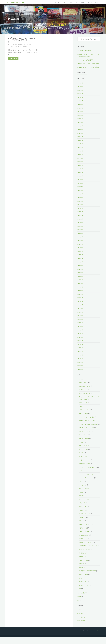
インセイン (82, 409)
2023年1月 (80, 211)
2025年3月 (80, 128)
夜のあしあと (82, 560)
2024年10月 (80, 143)
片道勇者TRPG (83, 574)
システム (80, 381)
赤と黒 (81, 585)
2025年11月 (80, 100)
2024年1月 (80, 171)
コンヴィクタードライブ (86, 436)
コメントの (82, 624)
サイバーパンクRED (84, 443)
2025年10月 (80, 103)
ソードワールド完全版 (85, 468)
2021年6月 (80, 279)
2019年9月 (80, 350)
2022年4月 (80, 243)
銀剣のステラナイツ (84, 592)
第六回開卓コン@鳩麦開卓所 (85, 51)
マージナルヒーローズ (85, 518)
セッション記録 (28, 44)
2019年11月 (80, 343)
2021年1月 (80, 297)
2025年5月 (80, 121)
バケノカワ (82, 486)
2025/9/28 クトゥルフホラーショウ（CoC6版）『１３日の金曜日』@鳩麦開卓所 (21, 39)
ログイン (80, 617)
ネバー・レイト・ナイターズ (87, 482)
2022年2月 (80, 250)
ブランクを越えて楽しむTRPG (15, 2)
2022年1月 (80, 254)
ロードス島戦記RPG (84, 540)
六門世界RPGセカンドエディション (89, 550)
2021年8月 (80, 271)
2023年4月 (80, 200)
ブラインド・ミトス (84, 504)
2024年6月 (80, 153)
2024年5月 (80, 157)
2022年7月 (80, 232)
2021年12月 (80, 257)
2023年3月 (80, 203)
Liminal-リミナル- (84, 385)
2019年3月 (80, 372)
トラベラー (82, 475)
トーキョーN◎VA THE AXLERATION (88, 472)
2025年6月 (80, 118)
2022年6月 (80, 236)
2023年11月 (80, 175)
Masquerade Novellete (85, 389)
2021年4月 (80, 286)
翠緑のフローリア (84, 581)
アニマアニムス (83, 405)
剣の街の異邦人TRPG (85, 556)
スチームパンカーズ (84, 450)
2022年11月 (80, 218)
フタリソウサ (82, 500)
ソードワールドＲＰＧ (85, 465)
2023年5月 (80, 196)
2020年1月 (80, 336)
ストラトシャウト (84, 454)
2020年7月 (80, 318)
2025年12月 (80, 96)
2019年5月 (80, 364)
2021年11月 (80, 261)
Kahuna (91, 638)
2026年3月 (80, 85)
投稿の (81, 620)
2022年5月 (80, 239)
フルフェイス (82, 515)
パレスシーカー (83, 490)
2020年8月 (80, 314)
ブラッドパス (82, 508)
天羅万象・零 (82, 563)
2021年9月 (80, 268)
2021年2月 (80, 293)
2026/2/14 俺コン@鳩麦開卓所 (86, 60)
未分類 (79, 603)
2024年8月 (80, 150)
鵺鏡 (80, 596)
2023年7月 (80, 189)
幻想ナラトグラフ (84, 567)
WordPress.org (81, 627)
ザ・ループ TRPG (83, 440)
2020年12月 (80, 300)
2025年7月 (80, 114)
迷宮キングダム (83, 588)
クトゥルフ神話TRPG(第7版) (87, 423)
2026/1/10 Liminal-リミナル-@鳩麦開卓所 (89, 64)
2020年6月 (80, 322)
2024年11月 (80, 139)
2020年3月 (80, 329)
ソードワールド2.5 (84, 461)
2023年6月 (80, 193)
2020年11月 (80, 304)
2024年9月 (80, 146)
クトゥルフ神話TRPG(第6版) (16, 44)
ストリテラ (82, 457)
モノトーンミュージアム (86, 529)
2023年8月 (80, 186)
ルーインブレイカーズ (85, 536)
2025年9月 (80, 107)
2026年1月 (80, 93)
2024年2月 (80, 168)
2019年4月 (80, 368)
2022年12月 (80, 214)
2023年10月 (80, 178)
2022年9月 (80, 225)
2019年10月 (80, 347)
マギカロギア (82, 522)
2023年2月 (80, 207)
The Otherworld (83, 392)
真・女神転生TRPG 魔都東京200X (88, 578)
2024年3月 (80, 164)
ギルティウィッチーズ (85, 412)
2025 (95, 19)
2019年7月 (80, 357)
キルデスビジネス (84, 416)
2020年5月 (80, 325)
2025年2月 (80, 132)
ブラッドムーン (83, 511)
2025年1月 (80, 135)
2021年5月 (80, 282)
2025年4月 (80, 125)
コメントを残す (23, 47)
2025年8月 (80, 110)
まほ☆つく (82, 525)
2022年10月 (80, 221)
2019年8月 (80, 354)
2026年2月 (80, 89)
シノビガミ (82, 447)
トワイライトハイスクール (86, 479)
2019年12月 (80, 339)
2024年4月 (80, 161)
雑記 (79, 607)
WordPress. (98, 638)
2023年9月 (80, 182)
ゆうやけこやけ (83, 533)
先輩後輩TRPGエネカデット (86, 547)
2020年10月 (80, 307)
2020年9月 (80, 311)
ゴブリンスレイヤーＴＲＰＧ (87, 432)
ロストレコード (83, 543)
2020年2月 (80, 332)
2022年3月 (80, 246)
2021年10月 (80, 264)
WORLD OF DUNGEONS (85, 396)
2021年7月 (80, 275)
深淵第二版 (82, 571)
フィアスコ (82, 497)
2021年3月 (80, 289)
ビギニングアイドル (84, 493)
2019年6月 (80, 361)
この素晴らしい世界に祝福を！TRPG (89, 427)
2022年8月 (80, 229)
